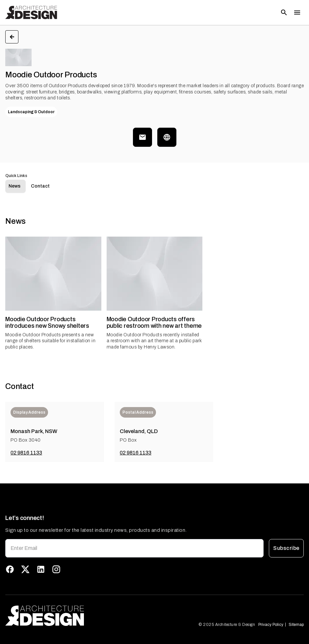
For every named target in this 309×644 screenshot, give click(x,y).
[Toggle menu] (297, 13)
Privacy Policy (271, 625)
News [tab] (14, 186)
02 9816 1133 (26, 453)
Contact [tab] (40, 186)
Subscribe (286, 548)
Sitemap (296, 625)
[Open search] (284, 13)
